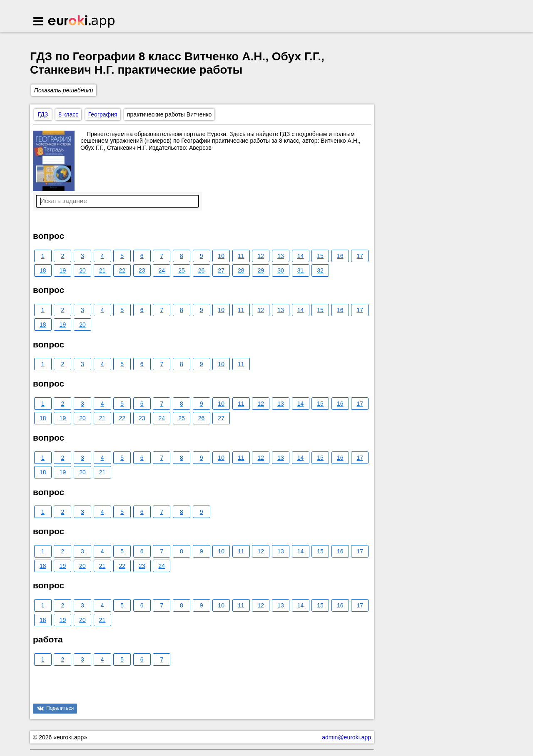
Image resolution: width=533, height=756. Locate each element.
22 (122, 270)
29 (261, 270)
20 (82, 270)
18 (43, 270)
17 (360, 256)
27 (221, 270)
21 (102, 270)
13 (281, 256)
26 (202, 270)
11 (241, 256)
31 (301, 270)
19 (63, 270)
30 (281, 270)
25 (182, 270)
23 (142, 270)
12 (261, 256)
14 (301, 256)
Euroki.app (82, 22)
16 (340, 256)
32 (320, 270)
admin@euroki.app (346, 737)
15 (320, 256)
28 (241, 270)
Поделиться (60, 708)
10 (221, 256)
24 (162, 270)
